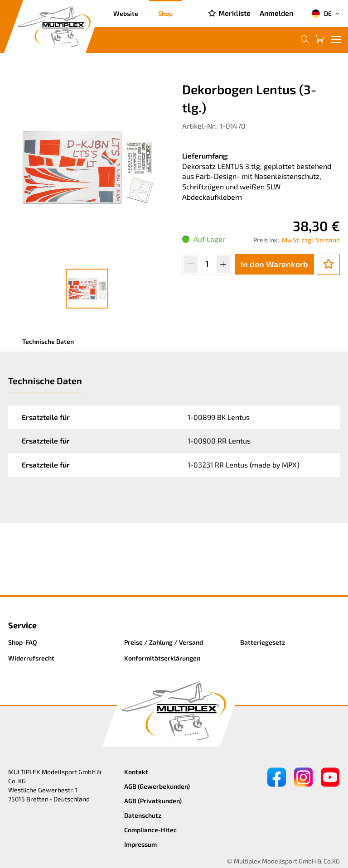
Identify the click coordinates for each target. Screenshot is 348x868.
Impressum (140, 844)
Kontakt (136, 772)
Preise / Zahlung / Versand (164, 642)
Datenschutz (143, 815)
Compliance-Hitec (150, 830)
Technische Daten (48, 341)
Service (22, 625)
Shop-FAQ (23, 642)
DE (321, 14)
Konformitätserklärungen (162, 658)
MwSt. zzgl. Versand (311, 240)
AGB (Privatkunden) (153, 801)
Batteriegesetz (263, 642)
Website (126, 13)
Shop (165, 13)
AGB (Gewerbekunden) (157, 786)
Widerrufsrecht (31, 658)
